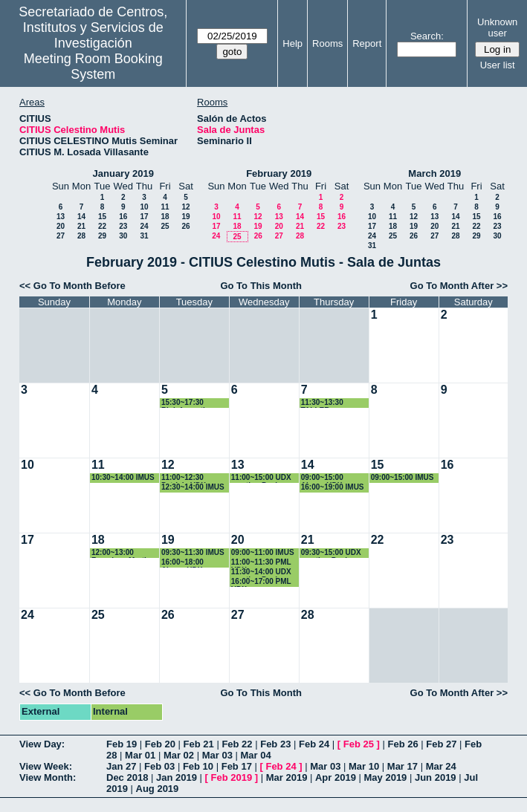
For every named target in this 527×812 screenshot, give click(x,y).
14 (81, 217)
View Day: (42, 744)
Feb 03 (159, 766)
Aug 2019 (158, 789)
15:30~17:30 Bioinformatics (187, 403)
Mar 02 (179, 755)
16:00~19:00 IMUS (333, 487)
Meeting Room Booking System (93, 66)
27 (61, 236)
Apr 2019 (336, 777)
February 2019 (279, 173)
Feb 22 (237, 744)
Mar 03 (217, 755)
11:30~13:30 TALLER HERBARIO (322, 403)
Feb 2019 (232, 777)
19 (185, 217)
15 (102, 217)
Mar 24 (441, 766)
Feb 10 (198, 766)
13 (61, 217)
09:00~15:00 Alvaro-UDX (322, 478)
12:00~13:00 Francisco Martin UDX (121, 553)
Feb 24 (314, 744)
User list (498, 65)
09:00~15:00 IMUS (402, 477)
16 (123, 217)
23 (123, 226)
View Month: (48, 777)
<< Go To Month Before (72, 286)
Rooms (327, 43)
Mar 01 (140, 755)
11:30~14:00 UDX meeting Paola (261, 572)
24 (144, 226)
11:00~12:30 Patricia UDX (184, 478)
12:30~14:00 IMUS (193, 487)
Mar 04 (256, 755)
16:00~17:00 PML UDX (261, 582)
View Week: (46, 766)
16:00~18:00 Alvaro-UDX (182, 563)
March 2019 (434, 173)
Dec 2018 (127, 777)
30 (123, 236)
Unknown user (497, 27)
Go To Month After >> (459, 286)
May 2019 (386, 777)
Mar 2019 (287, 777)
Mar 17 (402, 766)
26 (185, 226)
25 (165, 226)
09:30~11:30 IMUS (193, 552)
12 (185, 207)
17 (144, 217)
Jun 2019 (436, 777)
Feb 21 (199, 744)
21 (81, 226)
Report (367, 43)
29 (102, 236)
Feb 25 (359, 744)
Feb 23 (275, 744)
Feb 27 (441, 744)
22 (102, 226)
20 (61, 226)
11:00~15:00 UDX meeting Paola (261, 478)
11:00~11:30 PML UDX (261, 563)
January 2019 (123, 173)
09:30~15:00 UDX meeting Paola (331, 553)
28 (81, 236)
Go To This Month (261, 286)
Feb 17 (237, 766)
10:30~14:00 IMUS (123, 477)
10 (144, 207)
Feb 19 (122, 744)
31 (144, 236)
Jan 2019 (177, 777)
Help (292, 43)
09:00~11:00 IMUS (263, 552)
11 (165, 207)
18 (165, 217)
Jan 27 (121, 766)
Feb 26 (402, 744)
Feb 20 (160, 744)
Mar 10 (364, 766)
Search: (427, 36)
